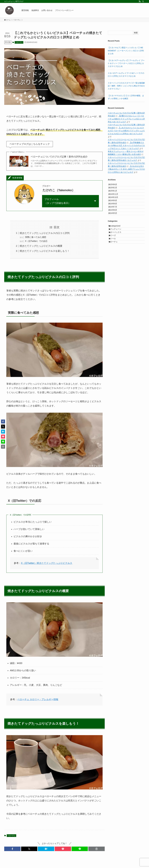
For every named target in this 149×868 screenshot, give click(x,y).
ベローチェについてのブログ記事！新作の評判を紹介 (59, 157)
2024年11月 (116, 202)
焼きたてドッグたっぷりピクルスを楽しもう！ (45, 251)
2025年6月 (115, 186)
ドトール (115, 272)
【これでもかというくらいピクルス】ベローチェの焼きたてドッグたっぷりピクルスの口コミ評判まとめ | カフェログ (126, 131)
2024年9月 (115, 213)
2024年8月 (115, 219)
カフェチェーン (118, 256)
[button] (12, 849)
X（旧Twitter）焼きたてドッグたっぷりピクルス (47, 563)
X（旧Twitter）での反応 (36, 241)
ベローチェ (19, 42)
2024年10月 (116, 208)
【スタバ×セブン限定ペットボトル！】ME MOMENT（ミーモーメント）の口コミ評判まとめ (126, 51)
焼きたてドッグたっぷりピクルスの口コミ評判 (45, 233)
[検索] (143, 1)
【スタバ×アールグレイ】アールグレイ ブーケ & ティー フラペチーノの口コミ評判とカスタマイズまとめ (126, 63)
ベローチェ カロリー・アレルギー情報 (38, 699)
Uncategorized (117, 250)
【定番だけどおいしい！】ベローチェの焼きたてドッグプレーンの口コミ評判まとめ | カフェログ (126, 119)
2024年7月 (115, 224)
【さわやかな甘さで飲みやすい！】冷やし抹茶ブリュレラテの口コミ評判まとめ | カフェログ (126, 169)
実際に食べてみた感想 (36, 237)
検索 (136, 33)
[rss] (140, 1)
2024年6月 (115, 230)
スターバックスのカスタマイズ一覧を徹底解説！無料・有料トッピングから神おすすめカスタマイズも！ (126, 86)
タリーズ (115, 267)
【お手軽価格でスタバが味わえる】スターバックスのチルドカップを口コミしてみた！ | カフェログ (126, 146)
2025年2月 (115, 191)
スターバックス (118, 261)
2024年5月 (115, 235)
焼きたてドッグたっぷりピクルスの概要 (41, 246)
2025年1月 (115, 197)
